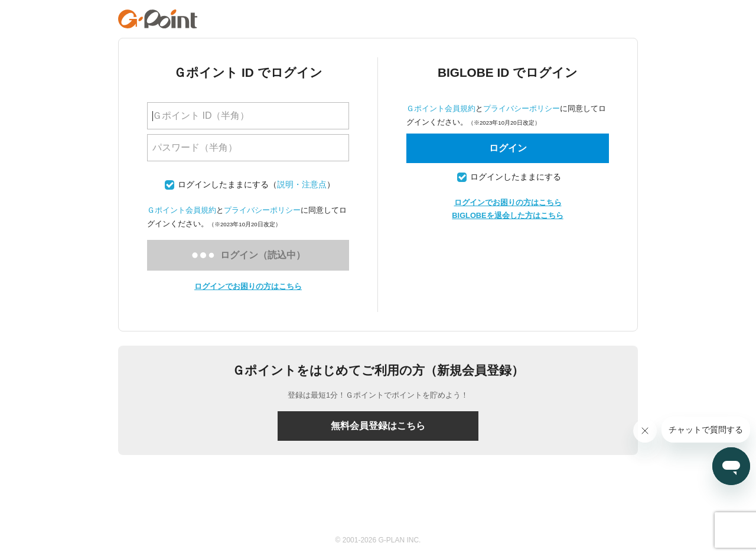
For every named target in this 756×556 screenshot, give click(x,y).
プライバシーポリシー (262, 210)
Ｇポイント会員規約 (182, 210)
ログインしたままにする (223, 185)
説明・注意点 (302, 185)
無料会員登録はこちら (378, 426)
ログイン (508, 148)
